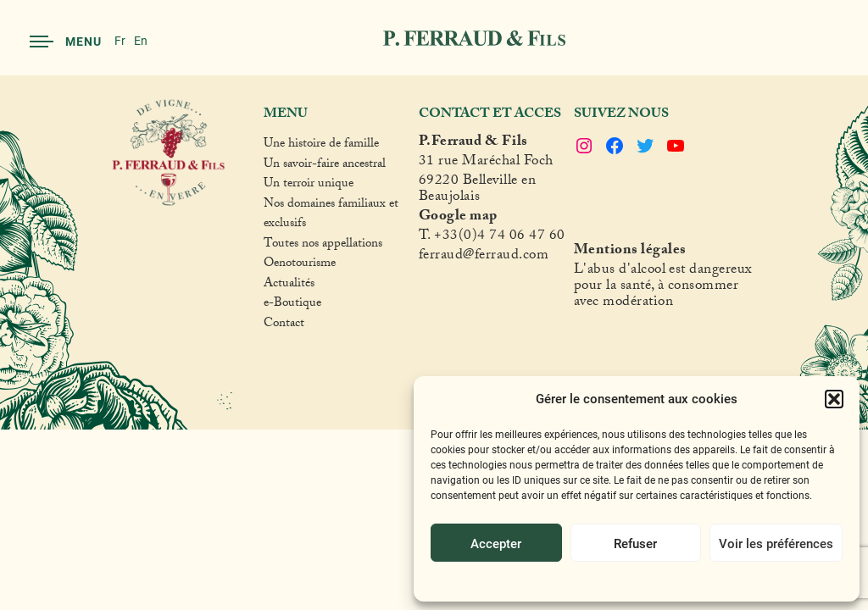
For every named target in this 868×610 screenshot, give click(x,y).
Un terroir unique (309, 186)
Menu (66, 41)
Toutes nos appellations (323, 246)
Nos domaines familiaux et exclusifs (331, 216)
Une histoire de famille (321, 146)
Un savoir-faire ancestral (325, 166)
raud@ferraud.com (492, 257)
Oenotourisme (300, 265)
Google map (458, 218)
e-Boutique (292, 305)
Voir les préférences (776, 543)
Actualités (289, 286)
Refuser (635, 543)
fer (427, 257)
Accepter (496, 543)
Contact (284, 325)
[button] (834, 399)
